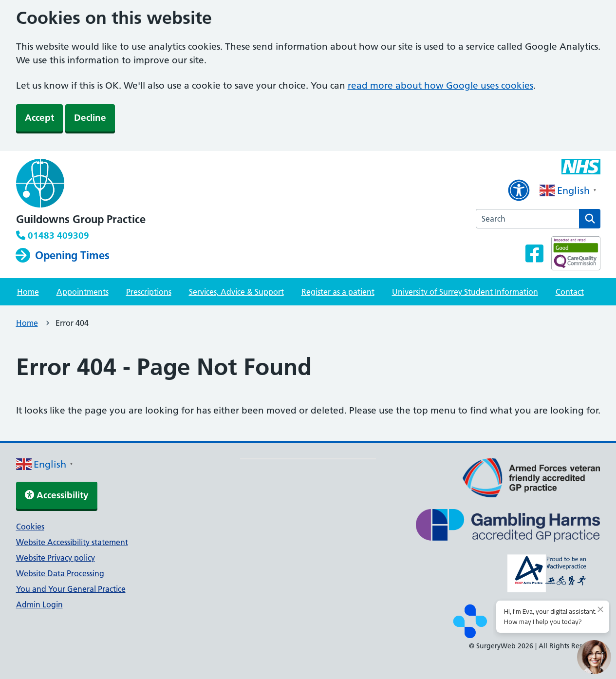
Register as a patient (338, 292)
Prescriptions (149, 292)
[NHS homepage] (81, 184)
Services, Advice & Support (236, 292)
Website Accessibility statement (72, 542)
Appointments (83, 292)
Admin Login (39, 604)
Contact (570, 292)
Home (28, 292)
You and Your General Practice (71, 589)
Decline (90, 118)
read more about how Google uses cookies (440, 85)
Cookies (30, 527)
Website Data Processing (60, 573)
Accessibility (57, 495)
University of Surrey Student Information (465, 292)
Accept (39, 118)
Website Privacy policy (56, 558)
